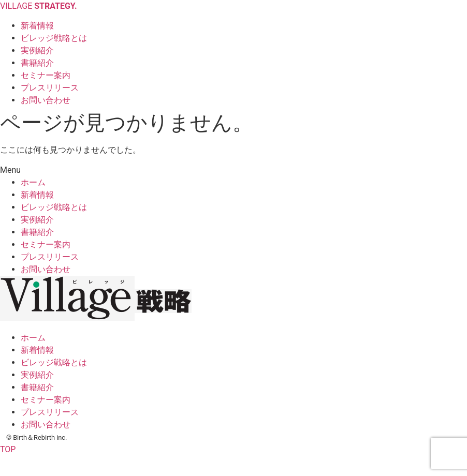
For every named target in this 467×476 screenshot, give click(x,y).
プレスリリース (50, 257)
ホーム (33, 182)
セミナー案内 (46, 244)
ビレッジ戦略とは (54, 207)
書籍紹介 (37, 232)
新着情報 (37, 195)
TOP (8, 449)
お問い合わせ (46, 269)
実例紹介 (37, 220)
